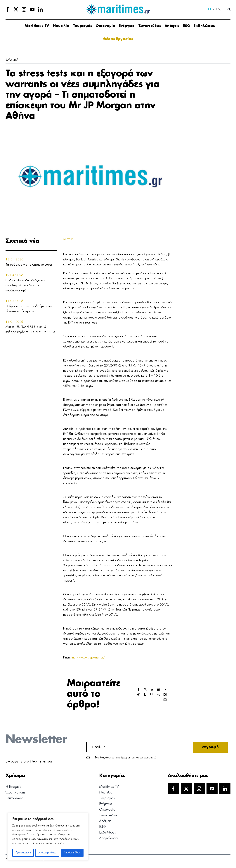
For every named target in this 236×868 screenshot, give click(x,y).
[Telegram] (138, 695)
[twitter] (16, 9)
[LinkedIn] (159, 689)
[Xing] (165, 695)
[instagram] (24, 9)
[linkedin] (40, 9)
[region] (48, 837)
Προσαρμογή (23, 853)
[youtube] (32, 9)
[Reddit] (152, 689)
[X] (145, 689)
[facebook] (8, 9)
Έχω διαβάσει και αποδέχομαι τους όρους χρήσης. (126, 758)
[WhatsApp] (165, 689)
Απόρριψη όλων (47, 853)
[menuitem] (210, 10)
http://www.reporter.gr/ (88, 658)
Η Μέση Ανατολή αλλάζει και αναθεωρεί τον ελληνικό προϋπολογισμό (25, 285)
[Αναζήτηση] (229, 10)
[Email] (165, 700)
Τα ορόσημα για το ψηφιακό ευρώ (29, 265)
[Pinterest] (151, 695)
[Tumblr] (145, 695)
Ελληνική (12, 60)
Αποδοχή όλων (72, 853)
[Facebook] (139, 689)
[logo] (118, 6)
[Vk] (158, 695)
